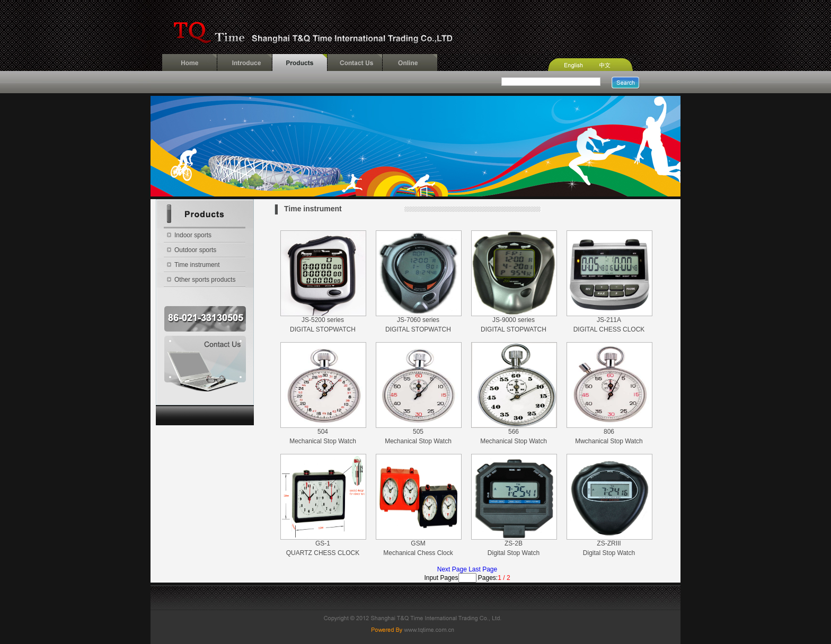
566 (514, 432)
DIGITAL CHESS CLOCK (609, 329)
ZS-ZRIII (609, 543)
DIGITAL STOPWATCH (323, 329)
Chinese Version (618, 62)
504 (323, 432)
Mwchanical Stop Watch (609, 441)
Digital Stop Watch (514, 553)
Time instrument (197, 265)
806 (609, 432)
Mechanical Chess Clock (418, 553)
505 (418, 432)
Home (190, 62)
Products (300, 62)
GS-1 (323, 543)
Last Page (483, 569)
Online (410, 62)
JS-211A (609, 320)
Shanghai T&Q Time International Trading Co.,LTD (415, 27)
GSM (418, 543)
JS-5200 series (323, 320)
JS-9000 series (514, 320)
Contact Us (355, 62)
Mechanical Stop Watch (323, 441)
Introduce (245, 62)
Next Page (453, 569)
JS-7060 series (418, 320)
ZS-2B (514, 543)
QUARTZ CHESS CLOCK (323, 553)
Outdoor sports (195, 250)
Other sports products (205, 280)
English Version (569, 62)
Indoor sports (193, 235)
